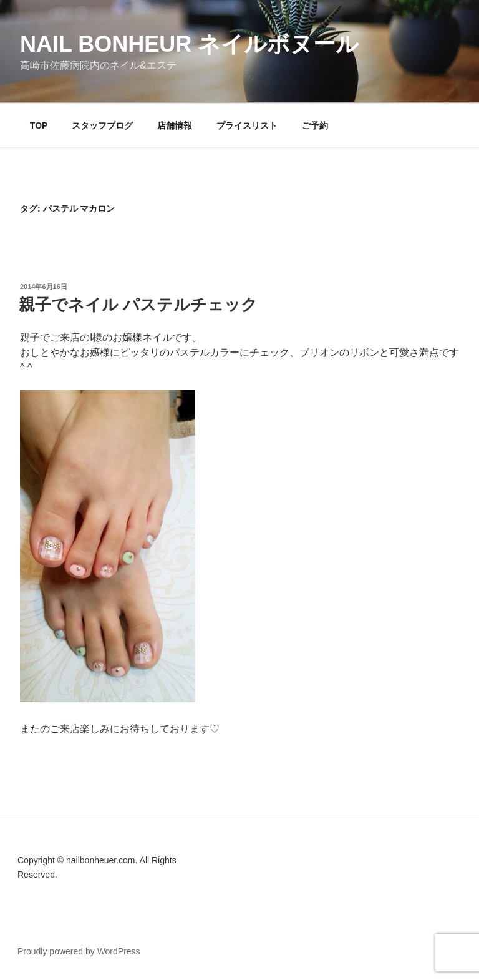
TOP (39, 125)
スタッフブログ (102, 125)
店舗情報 (175, 125)
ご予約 (315, 125)
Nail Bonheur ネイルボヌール (189, 44)
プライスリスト (247, 125)
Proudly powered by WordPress (79, 951)
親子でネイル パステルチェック (138, 305)
